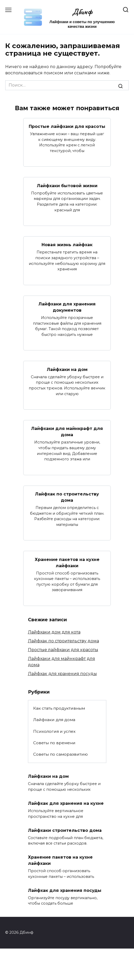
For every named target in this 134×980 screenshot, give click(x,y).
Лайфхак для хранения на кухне (66, 803)
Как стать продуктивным (59, 708)
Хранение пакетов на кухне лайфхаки (67, 562)
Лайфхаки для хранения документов (67, 307)
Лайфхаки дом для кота (54, 632)
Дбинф (82, 12)
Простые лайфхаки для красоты (67, 126)
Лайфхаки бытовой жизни (67, 185)
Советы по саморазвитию (60, 754)
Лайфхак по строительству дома (67, 497)
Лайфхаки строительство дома (65, 830)
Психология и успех (54, 731)
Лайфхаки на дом (67, 369)
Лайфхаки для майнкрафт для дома (67, 432)
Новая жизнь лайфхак (67, 245)
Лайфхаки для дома (54, 720)
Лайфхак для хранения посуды (62, 674)
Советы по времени (54, 743)
